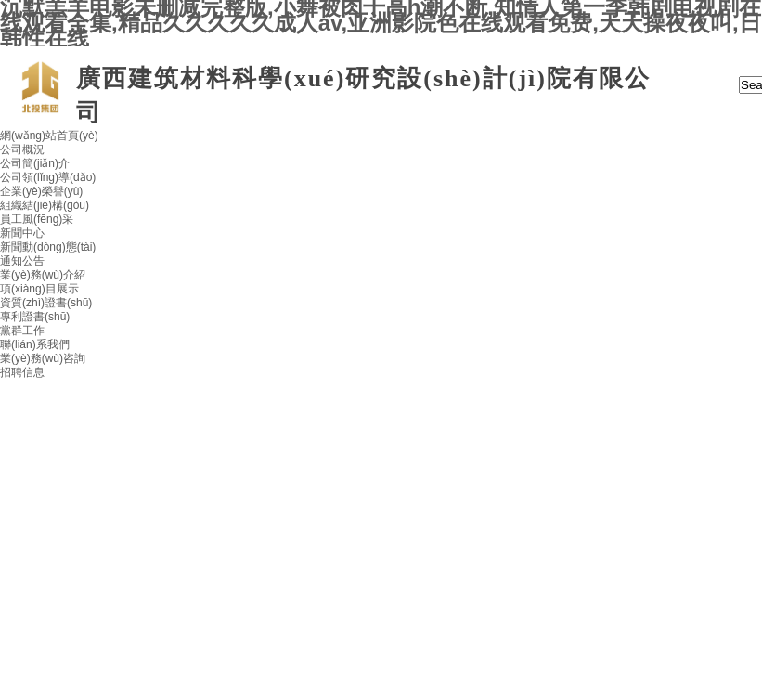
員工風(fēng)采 (37, 219)
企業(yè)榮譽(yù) (41, 191)
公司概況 (22, 149)
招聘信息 (22, 372)
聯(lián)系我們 (35, 344)
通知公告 (22, 261)
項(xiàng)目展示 (39, 289)
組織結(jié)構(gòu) (45, 205)
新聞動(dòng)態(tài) (48, 247)
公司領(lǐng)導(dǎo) (48, 177)
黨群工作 (22, 331)
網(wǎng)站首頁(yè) (49, 136)
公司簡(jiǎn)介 (35, 163)
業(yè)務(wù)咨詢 (43, 358)
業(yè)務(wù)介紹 (43, 275)
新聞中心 (22, 233)
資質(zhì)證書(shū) (46, 303)
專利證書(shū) (35, 317)
